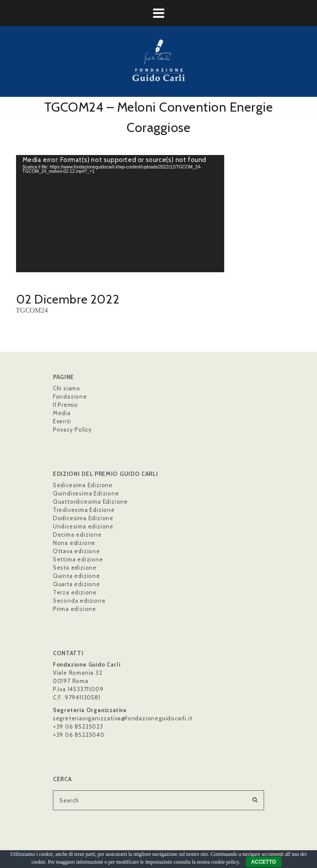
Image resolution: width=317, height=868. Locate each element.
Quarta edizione (77, 584)
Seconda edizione (79, 601)
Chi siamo (67, 388)
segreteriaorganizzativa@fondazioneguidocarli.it (123, 718)
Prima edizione (75, 609)
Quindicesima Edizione (86, 493)
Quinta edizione (77, 576)
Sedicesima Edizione (83, 485)
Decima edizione (77, 535)
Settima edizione (78, 559)
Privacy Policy (72, 429)
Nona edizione (74, 543)
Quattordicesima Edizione (90, 502)
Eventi (62, 421)
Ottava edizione (77, 551)
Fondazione (70, 396)
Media (62, 413)
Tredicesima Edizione (84, 510)
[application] (120, 214)
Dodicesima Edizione (83, 518)
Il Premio (65, 405)
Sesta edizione (75, 568)
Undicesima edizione (83, 526)
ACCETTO (264, 862)
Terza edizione (75, 592)
